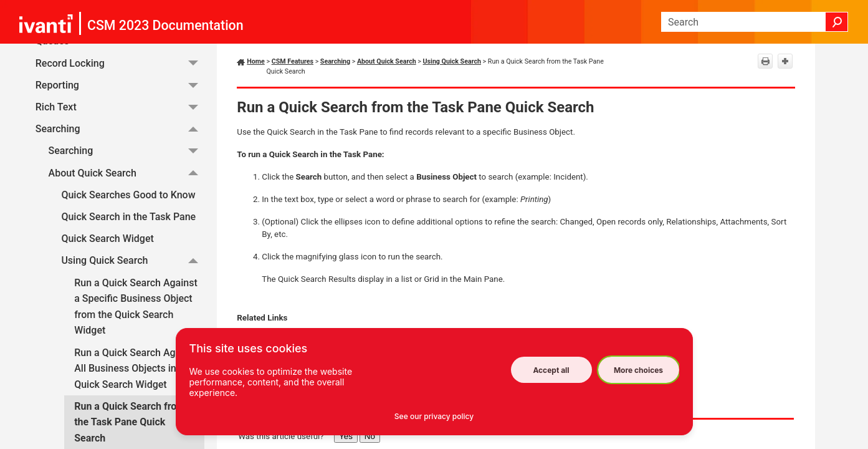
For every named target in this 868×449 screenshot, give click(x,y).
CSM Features (293, 61)
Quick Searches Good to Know (128, 195)
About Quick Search (127, 173)
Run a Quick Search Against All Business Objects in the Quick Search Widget (136, 369)
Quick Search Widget (107, 239)
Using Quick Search (133, 261)
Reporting (120, 85)
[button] (837, 22)
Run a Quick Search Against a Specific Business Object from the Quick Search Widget (136, 307)
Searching (120, 129)
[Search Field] (755, 22)
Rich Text (120, 107)
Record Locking (120, 63)
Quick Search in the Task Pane (128, 217)
